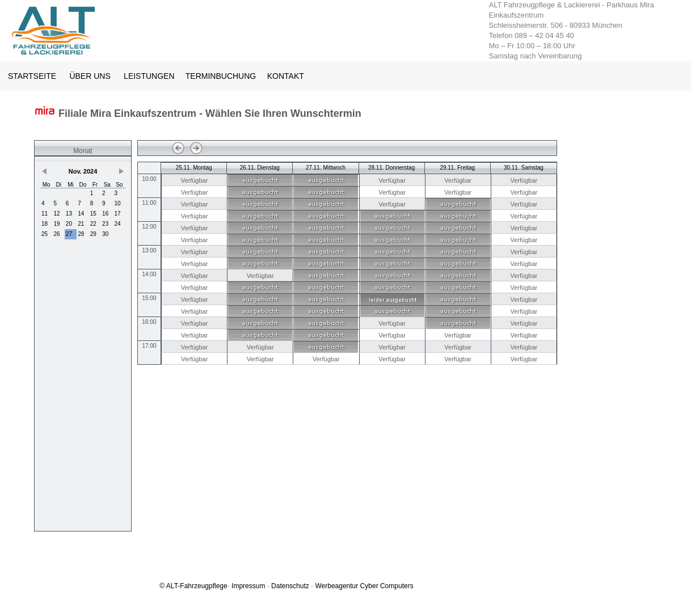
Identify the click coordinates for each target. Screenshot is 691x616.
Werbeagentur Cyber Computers (364, 586)
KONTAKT (286, 76)
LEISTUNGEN (149, 76)
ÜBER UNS (90, 76)
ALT (172, 586)
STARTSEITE (32, 76)
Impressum (248, 586)
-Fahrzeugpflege (202, 586)
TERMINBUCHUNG (222, 76)
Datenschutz (290, 586)
